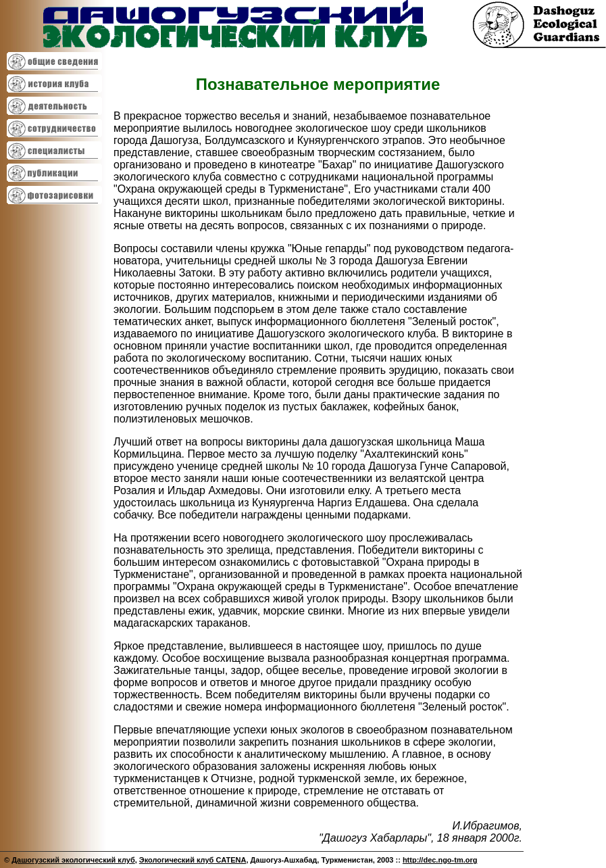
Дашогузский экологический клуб (73, 860)
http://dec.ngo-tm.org (440, 860)
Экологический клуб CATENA (193, 860)
